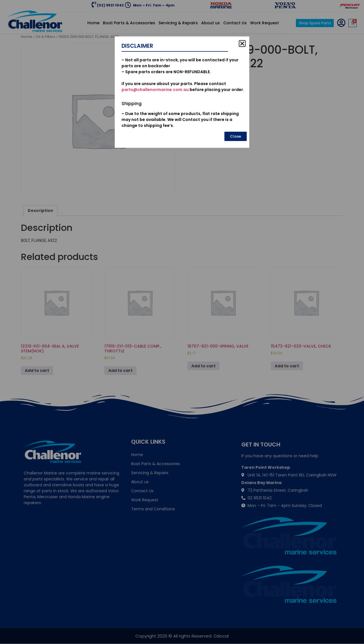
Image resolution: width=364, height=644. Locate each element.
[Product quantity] (197, 92)
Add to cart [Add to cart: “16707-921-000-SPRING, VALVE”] (203, 366)
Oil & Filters (45, 37)
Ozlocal (221, 636)
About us (211, 23)
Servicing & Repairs (178, 23)
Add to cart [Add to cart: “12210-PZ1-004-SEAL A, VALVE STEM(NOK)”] (37, 370)
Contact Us (235, 23)
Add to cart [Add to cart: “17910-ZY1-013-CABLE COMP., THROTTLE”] (120, 370)
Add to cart (220, 90)
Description (40, 211)
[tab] (40, 211)
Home (93, 23)
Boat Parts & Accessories (129, 23)
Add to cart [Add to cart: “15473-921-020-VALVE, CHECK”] (287, 366)
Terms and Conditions (153, 509)
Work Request (265, 23)
